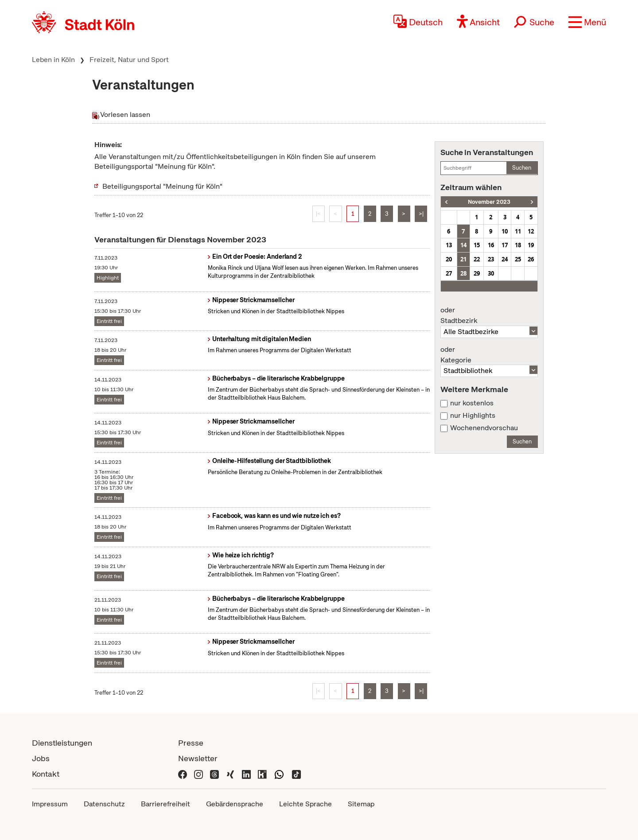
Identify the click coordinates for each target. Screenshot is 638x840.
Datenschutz (104, 804)
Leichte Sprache (305, 804)
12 (531, 231)
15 (477, 245)
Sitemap (361, 804)
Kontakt (46, 774)
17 (505, 245)
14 (463, 245)
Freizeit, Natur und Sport (129, 60)
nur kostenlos (472, 403)
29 (477, 273)
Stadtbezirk (489, 315)
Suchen (522, 168)
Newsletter (198, 758)
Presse (191, 743)
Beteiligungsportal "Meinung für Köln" (162, 186)
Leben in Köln (53, 60)
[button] (587, 22)
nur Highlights (473, 416)
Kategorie (489, 355)
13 (449, 245)
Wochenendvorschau (484, 428)
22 (477, 259)
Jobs (41, 758)
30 (491, 273)
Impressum (50, 804)
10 (505, 231)
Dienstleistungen (62, 743)
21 (463, 259)
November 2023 (489, 202)
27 (449, 273)
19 (531, 245)
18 (518, 245)
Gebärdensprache (235, 804)
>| (421, 214)
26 (531, 259)
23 (491, 259)
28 (463, 273)
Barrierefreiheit (165, 804)
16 (491, 245)
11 (518, 231)
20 (449, 259)
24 (505, 259)
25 (518, 259)
